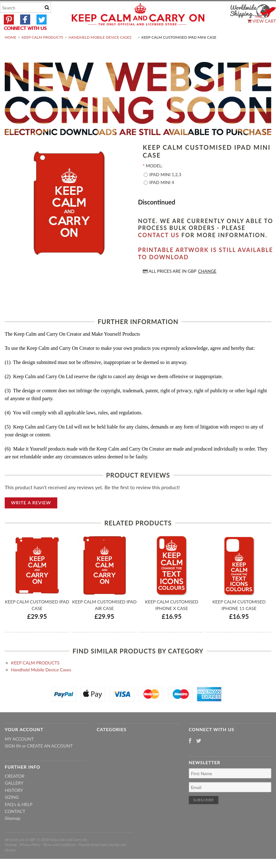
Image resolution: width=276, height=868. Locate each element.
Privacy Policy (30, 860)
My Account (19, 754)
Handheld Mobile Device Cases (100, 52)
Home (11, 52)
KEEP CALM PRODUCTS (42, 52)
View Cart (262, 21)
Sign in (13, 761)
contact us (159, 250)
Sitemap (13, 833)
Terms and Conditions (60, 860)
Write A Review (31, 517)
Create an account (50, 761)
